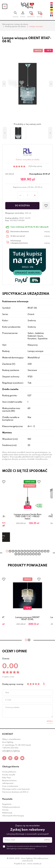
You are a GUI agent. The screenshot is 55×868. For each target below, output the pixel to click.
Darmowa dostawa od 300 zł (15, 792)
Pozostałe (7, 799)
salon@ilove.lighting (11, 751)
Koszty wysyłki (9, 775)
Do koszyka (22, 206)
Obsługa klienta (11, 767)
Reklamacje (7, 813)
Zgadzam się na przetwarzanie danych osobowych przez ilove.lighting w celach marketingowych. (27, 848)
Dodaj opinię (36, 166)
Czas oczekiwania (10, 786)
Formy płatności (9, 772)
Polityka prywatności (11, 807)
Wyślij (50, 721)
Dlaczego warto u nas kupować (16, 789)
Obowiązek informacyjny (13, 816)
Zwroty (5, 810)
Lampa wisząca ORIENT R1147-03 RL (27, 618)
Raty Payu (7, 778)
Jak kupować (8, 783)
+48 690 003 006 (10, 748)
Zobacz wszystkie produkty (28, 160)
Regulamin (7, 804)
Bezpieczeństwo (9, 781)
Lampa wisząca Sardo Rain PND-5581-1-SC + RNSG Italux (28, 517)
